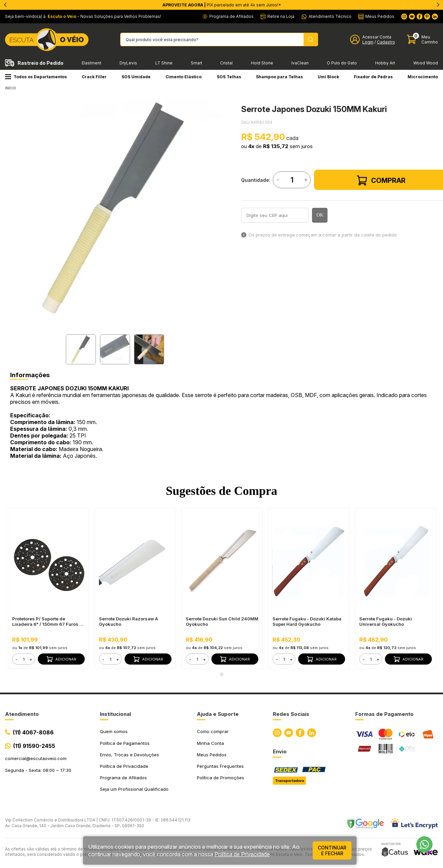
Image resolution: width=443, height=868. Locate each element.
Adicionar (61, 659)
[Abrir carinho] (422, 40)
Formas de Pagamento (384, 714)
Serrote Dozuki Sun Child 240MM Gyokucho (222, 621)
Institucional (115, 714)
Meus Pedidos (212, 755)
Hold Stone (262, 63)
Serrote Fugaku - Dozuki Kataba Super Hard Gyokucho (307, 621)
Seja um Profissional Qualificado (134, 789)
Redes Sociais (291, 714)
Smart (197, 63)
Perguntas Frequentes (220, 766)
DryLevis (128, 63)
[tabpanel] (115, 207)
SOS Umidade (136, 77)
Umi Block (328, 77)
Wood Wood (426, 63)
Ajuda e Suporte (218, 714)
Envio (280, 751)
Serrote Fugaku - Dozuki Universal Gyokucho (386, 621)
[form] (24, 659)
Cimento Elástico (184, 77)
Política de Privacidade (124, 766)
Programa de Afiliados (123, 778)
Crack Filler (94, 77)
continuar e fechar (332, 850)
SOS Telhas (229, 77)
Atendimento (22, 714)
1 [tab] (221, 674)
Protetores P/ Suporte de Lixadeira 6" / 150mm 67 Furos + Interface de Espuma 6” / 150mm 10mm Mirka (48, 621)
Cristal (226, 63)
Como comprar (213, 731)
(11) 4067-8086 (33, 732)
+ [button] (31, 659)
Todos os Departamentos (36, 77)
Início (11, 88)
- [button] (17, 659)
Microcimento (423, 77)
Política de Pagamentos (125, 743)
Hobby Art (385, 63)
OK (320, 215)
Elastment (92, 63)
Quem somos (114, 731)
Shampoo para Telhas (279, 77)
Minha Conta (210, 743)
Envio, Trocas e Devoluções (129, 755)
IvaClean (300, 63)
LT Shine (164, 63)
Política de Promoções (220, 778)
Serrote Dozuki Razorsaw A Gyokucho (128, 621)
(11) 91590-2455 (34, 746)
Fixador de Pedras (373, 77)
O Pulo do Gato (342, 63)
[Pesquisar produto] (311, 39)
